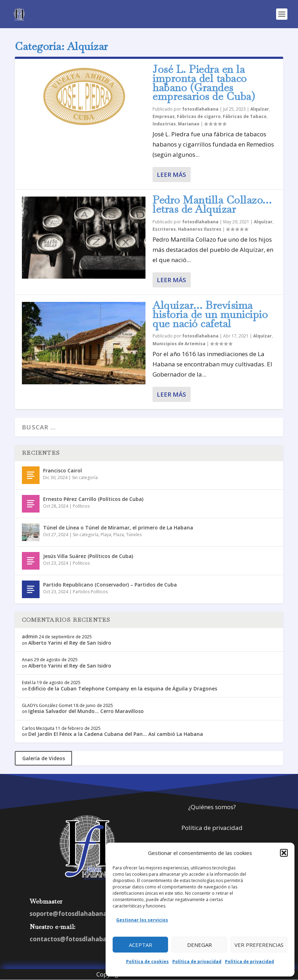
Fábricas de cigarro (199, 116)
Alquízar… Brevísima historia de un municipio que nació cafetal (210, 314)
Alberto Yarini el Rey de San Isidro (70, 643)
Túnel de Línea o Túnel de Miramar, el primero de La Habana (118, 528)
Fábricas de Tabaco (245, 116)
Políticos (81, 506)
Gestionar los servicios (142, 920)
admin (30, 636)
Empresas (164, 116)
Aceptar (141, 945)
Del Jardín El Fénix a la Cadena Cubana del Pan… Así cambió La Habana (116, 734)
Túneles (134, 535)
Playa (106, 535)
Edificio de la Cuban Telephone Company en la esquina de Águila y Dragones (123, 689)
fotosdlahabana (200, 109)
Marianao (189, 124)
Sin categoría (85, 477)
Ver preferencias (259, 945)
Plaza (119, 535)
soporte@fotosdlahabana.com (76, 914)
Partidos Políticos (90, 592)
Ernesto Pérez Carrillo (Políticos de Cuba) (93, 499)
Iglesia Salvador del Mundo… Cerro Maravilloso (86, 711)
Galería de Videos (44, 758)
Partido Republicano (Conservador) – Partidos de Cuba (110, 585)
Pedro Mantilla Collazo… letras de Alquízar (212, 204)
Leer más (171, 175)
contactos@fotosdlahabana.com (79, 939)
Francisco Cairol (62, 470)
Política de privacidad (197, 962)
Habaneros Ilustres (200, 229)
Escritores (164, 229)
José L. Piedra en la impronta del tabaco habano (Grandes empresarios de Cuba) (204, 83)
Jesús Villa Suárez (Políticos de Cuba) (88, 556)
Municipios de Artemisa (179, 344)
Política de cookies (147, 962)
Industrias (164, 124)
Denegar (199, 945)
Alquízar (260, 109)
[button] (284, 853)
